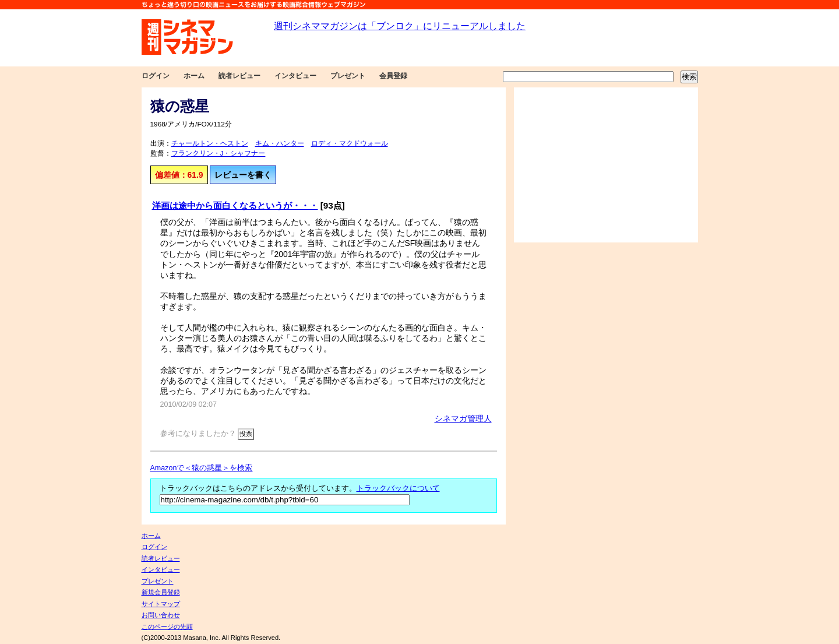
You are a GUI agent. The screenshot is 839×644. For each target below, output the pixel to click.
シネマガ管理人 (463, 418)
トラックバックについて (398, 488)
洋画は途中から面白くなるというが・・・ (235, 205)
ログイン (156, 76)
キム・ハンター (280, 143)
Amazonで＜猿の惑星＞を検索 (202, 468)
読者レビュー (239, 76)
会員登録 (393, 76)
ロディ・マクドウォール (350, 143)
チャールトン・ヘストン (210, 143)
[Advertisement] (606, 165)
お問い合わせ (161, 615)
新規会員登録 (161, 592)
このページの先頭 (167, 627)
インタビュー (295, 76)
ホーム (194, 76)
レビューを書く (243, 175)
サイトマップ (161, 604)
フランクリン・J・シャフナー (218, 153)
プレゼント (348, 76)
